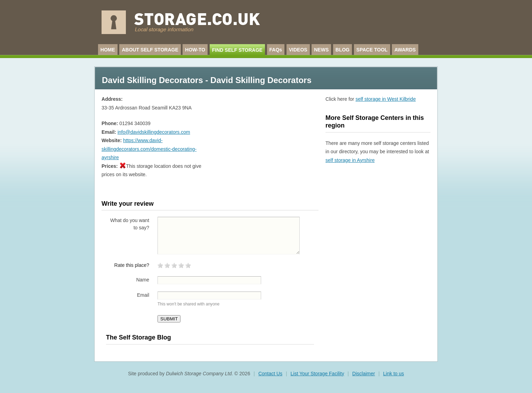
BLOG (342, 50)
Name (143, 280)
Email (143, 295)
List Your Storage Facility (317, 374)
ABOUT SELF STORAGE (150, 50)
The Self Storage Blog (139, 337)
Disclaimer (364, 374)
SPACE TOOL (372, 50)
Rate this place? (132, 265)
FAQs (276, 50)
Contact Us (270, 374)
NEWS (321, 50)
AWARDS (405, 50)
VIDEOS (298, 50)
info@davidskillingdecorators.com (154, 132)
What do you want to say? (130, 224)
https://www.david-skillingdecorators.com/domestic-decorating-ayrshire (149, 149)
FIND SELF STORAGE (237, 50)
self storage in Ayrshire (350, 160)
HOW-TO (195, 50)
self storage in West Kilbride (385, 99)
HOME (108, 50)
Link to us (394, 374)
